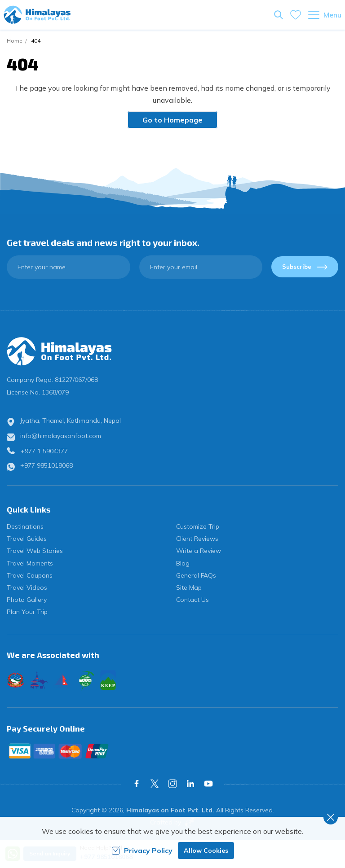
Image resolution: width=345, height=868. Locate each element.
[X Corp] (155, 784)
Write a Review (199, 551)
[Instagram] (172, 784)
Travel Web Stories (35, 551)
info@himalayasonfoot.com (61, 436)
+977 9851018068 (46, 465)
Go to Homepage (172, 120)
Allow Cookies (206, 850)
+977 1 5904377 (44, 451)
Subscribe (305, 267)
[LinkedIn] (190, 784)
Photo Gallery (27, 600)
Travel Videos (27, 587)
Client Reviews (197, 539)
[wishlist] (296, 15)
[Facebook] (137, 784)
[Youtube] (208, 784)
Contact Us (192, 600)
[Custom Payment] (172, 751)
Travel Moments (30, 563)
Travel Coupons (30, 575)
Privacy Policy (142, 850)
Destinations (25, 526)
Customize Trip (198, 526)
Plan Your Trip (27, 612)
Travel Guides (27, 539)
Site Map (189, 587)
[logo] (172, 351)
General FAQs (196, 575)
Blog (183, 563)
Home (14, 41)
